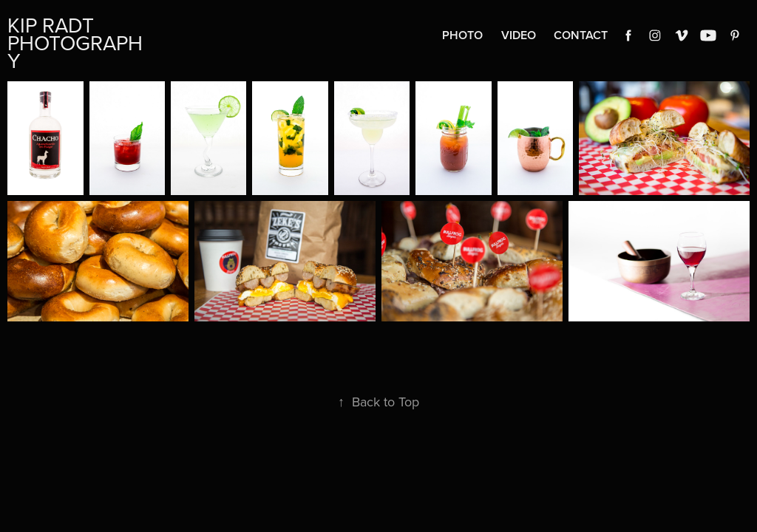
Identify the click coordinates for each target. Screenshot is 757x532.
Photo (462, 35)
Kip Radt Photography (75, 42)
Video (519, 35)
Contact (581, 35)
